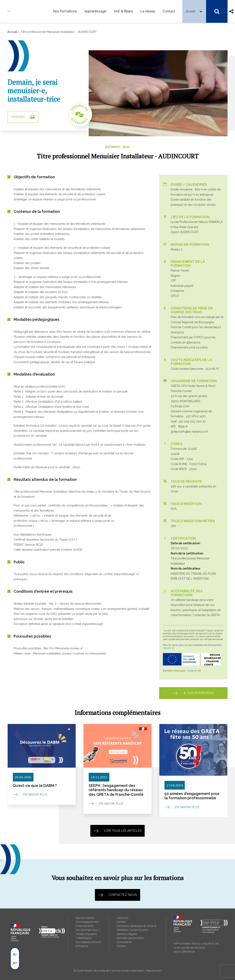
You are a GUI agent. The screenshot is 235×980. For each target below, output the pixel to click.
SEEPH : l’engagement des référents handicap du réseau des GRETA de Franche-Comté (116, 790)
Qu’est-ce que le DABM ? (35, 786)
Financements (85, 926)
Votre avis (122, 918)
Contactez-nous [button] (117, 895)
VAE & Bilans (123, 11)
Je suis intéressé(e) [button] (193, 693)
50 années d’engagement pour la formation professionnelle (192, 796)
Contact (169, 11)
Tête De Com (154, 971)
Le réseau (148, 11)
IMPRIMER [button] (23, 117)
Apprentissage (95, 11)
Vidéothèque (84, 938)
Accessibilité (124, 942)
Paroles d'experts (86, 934)
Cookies (121, 946)
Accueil (12, 32)
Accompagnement (87, 922)
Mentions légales (127, 934)
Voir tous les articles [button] (118, 831)
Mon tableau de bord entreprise (88, 944)
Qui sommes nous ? (88, 930)
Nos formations (65, 11)
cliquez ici (169, 648)
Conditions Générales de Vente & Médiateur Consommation (136, 928)
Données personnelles (130, 938)
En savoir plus (35, 795)
